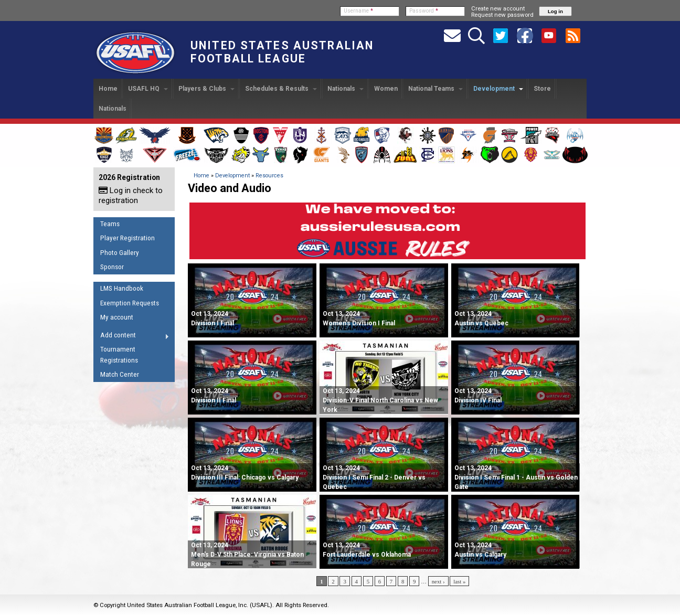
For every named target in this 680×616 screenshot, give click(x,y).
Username (358, 11)
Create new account (498, 8)
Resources (269, 176)
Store (542, 89)
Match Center (120, 374)
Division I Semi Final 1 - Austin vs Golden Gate (516, 477)
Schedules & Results (281, 89)
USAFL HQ (148, 89)
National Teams (435, 89)
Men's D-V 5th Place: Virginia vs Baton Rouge (247, 555)
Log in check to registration (131, 195)
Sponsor (112, 267)
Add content (131, 337)
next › (438, 581)
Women (386, 89)
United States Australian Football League (282, 52)
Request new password (502, 15)
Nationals (346, 89)
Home (108, 89)
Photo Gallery (120, 253)
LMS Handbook (122, 288)
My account (117, 317)
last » (459, 581)
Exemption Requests (130, 303)
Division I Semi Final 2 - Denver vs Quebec (374, 477)
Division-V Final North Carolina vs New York (380, 400)
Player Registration (127, 238)
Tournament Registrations (119, 355)
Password (424, 11)
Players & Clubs (206, 89)
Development (498, 89)
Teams (110, 224)
